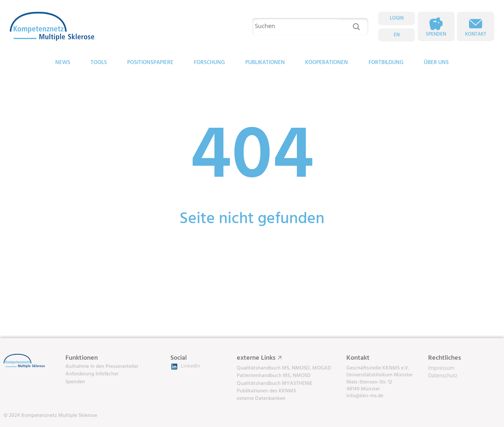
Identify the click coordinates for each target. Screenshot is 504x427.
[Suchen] (356, 27)
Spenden (436, 34)
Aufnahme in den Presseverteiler (102, 367)
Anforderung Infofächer (92, 374)
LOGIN (397, 18)
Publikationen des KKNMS (266, 391)
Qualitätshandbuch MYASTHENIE (275, 384)
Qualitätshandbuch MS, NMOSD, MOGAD (284, 368)
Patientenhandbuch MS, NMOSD (274, 376)
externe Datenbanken (261, 399)
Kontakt (476, 34)
